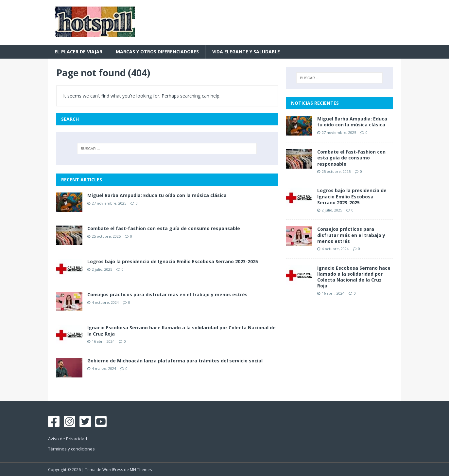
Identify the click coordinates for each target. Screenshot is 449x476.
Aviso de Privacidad (68, 439)
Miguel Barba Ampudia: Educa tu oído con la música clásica (157, 195)
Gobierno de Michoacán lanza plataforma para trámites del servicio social (175, 361)
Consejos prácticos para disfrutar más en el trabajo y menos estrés (167, 294)
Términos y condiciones (71, 449)
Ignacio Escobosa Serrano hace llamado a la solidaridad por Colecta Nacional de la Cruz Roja (181, 330)
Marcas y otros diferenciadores (157, 52)
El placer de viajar (78, 52)
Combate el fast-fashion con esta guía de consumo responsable (164, 228)
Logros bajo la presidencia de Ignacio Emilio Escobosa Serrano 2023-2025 (173, 261)
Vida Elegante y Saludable (246, 52)
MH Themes (141, 470)
